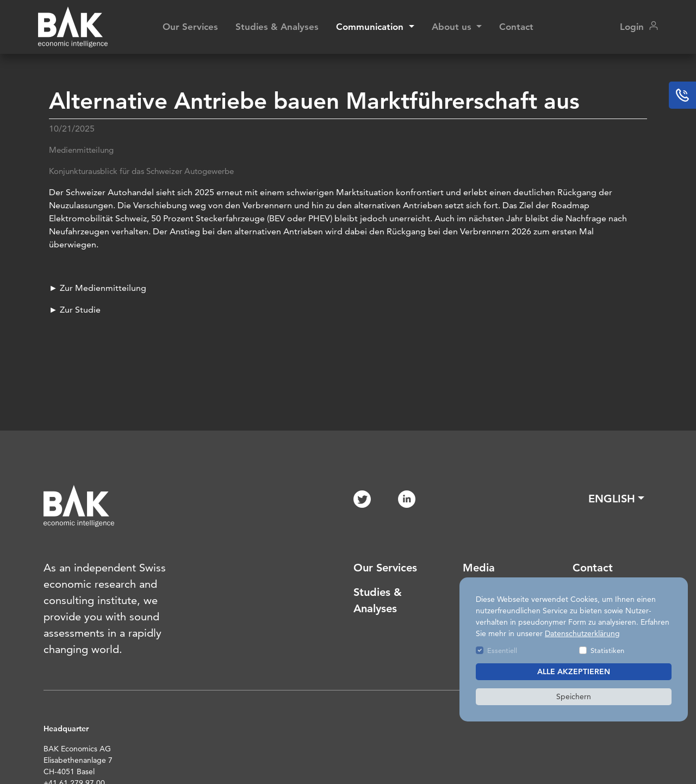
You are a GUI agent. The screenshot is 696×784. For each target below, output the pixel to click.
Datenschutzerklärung (582, 633)
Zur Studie (79, 310)
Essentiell (502, 650)
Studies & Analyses (277, 27)
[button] (616, 499)
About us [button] (453, 27)
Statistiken (607, 650)
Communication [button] (371, 27)
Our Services (190, 27)
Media (479, 568)
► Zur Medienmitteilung (98, 288)
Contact (516, 27)
